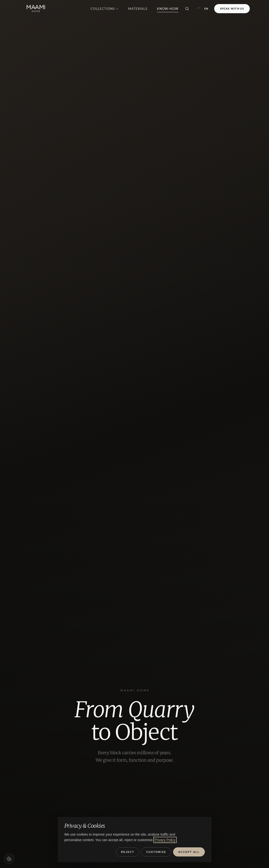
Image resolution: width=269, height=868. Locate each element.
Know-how (168, 9)
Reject (128, 852)
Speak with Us (232, 9)
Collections (104, 9)
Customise (156, 852)
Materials (138, 9)
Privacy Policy (165, 840)
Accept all (189, 852)
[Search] (187, 9)
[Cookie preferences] (9, 859)
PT (199, 8)
